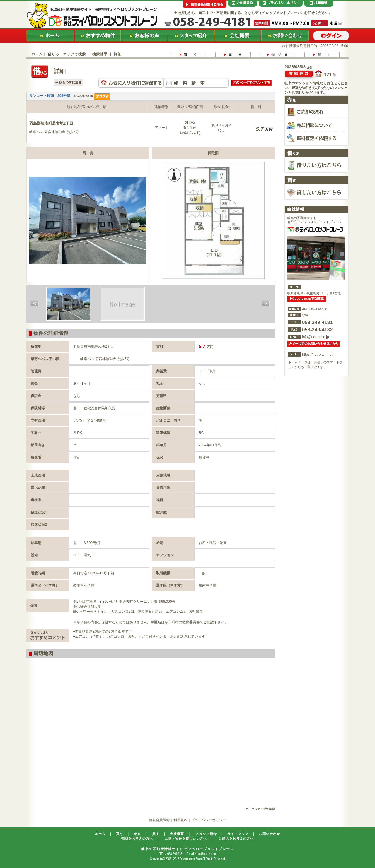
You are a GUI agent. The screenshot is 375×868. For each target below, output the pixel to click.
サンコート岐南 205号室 (50, 96)
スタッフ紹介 (206, 834)
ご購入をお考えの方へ (236, 838)
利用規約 (180, 820)
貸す (156, 834)
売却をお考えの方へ (137, 838)
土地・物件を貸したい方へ (186, 838)
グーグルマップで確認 (260, 809)
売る (137, 834)
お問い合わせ (270, 834)
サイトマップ (238, 834)
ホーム (37, 54)
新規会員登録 (159, 820)
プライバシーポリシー (209, 820)
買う (120, 834)
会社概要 (177, 834)
